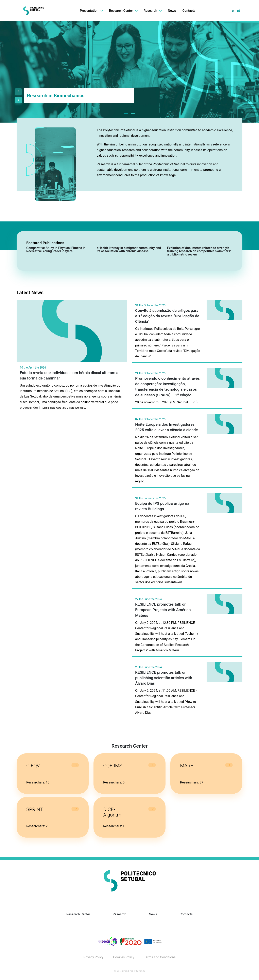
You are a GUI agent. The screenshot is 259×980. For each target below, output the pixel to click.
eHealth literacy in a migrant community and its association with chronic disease (129, 250)
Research (119, 914)
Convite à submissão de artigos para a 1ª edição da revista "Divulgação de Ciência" (167, 316)
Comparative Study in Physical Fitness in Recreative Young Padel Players (56, 250)
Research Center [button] (123, 11)
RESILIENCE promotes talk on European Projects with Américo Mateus (163, 610)
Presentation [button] (91, 11)
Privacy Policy (94, 957)
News (172, 11)
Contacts (189, 11)
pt (239, 11)
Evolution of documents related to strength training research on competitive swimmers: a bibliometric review (199, 251)
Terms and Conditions (160, 957)
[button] (126, 113)
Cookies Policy (124, 957)
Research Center (78, 914)
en (234, 11)
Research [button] (153, 11)
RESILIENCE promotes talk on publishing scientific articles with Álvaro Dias (164, 678)
